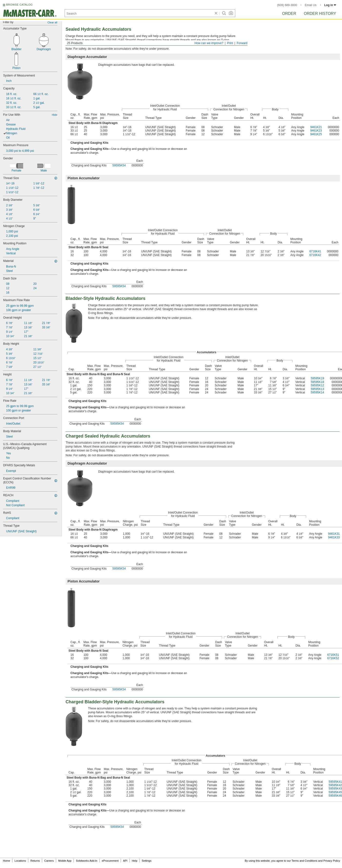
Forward (242, 43)
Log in (330, 5)
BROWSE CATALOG (19, 5)
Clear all (52, 22)
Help (135, 861)
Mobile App (65, 861)
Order (289, 14)
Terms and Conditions (304, 861)
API (125, 861)
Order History (320, 14)
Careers (49, 861)
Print (230, 43)
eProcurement (110, 861)
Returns (35, 861)
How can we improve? (209, 43)
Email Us (311, 5)
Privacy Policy (332, 861)
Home (6, 861)
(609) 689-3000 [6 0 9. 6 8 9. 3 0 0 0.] (287, 5)
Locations (20, 861)
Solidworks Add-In (87, 861)
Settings (147, 861)
